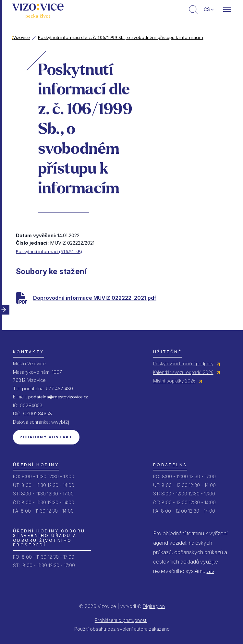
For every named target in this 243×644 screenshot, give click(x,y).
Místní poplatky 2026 (174, 381)
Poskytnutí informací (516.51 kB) (49, 251)
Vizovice (21, 37)
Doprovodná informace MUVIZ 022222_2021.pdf (95, 298)
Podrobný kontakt (46, 437)
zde (210, 571)
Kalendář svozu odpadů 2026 (183, 372)
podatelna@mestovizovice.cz (58, 397)
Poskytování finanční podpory (183, 364)
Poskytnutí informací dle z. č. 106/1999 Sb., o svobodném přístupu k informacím (121, 37)
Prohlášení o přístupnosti (121, 620)
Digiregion (154, 606)
